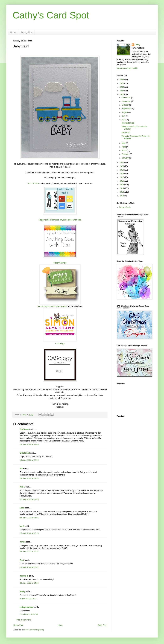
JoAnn (23, 542)
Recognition (26, 32)
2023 (122, 91)
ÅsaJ (22, 560)
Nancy (23, 592)
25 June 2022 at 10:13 (29, 533)
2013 (122, 192)
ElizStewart (25, 429)
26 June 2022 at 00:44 (29, 552)
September (127, 109)
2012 (122, 196)
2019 (122, 170)
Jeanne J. (24, 576)
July (124, 116)
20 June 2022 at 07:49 (29, 499)
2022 (122, 94)
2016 (122, 181)
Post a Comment (24, 620)
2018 (122, 174)
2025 (122, 83)
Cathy (137, 45)
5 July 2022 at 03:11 (28, 599)
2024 (122, 87)
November (127, 101)
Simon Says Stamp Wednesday (52, 306)
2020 (122, 166)
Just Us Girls (33, 183)
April (124, 147)
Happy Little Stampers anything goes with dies (60, 220)
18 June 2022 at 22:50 (29, 460)
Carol (22, 508)
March (125, 151)
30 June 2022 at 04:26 (29, 583)
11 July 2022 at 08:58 (29, 614)
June (124, 120)
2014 (122, 188)
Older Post (102, 625)
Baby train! (126, 133)
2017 (122, 177)
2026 (122, 80)
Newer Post (18, 625)
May (124, 143)
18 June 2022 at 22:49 (29, 444)
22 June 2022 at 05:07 (29, 518)
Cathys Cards (125, 207)
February (126, 154)
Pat (21, 469)
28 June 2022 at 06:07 (29, 567)
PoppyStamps (60, 263)
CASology (60, 344)
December (127, 98)
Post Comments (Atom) (34, 630)
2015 (122, 185)
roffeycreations (27, 607)
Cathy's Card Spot (51, 15)
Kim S (22, 487)
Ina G (22, 526)
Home (13, 32)
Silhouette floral (128, 123)
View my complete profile (127, 68)
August (125, 112)
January (126, 158)
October (126, 105)
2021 (122, 162)
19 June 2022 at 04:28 (29, 479)
